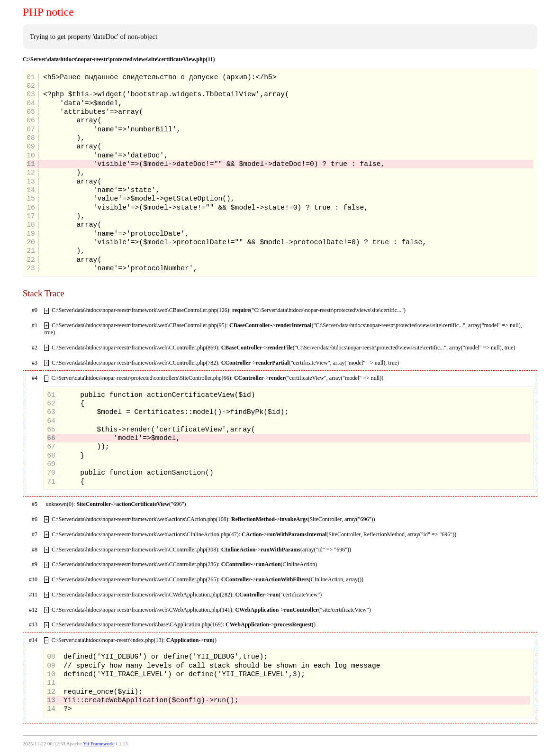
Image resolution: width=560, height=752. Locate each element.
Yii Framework (98, 744)
